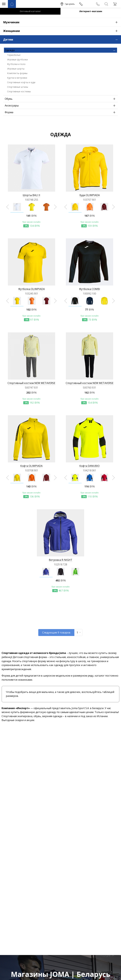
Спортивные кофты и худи (21, 82)
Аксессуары (61, 105)
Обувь (61, 99)
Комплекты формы (17, 73)
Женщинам (62, 31)
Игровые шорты (16, 69)
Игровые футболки (17, 60)
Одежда (61, 50)
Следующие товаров (56, 633)
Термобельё (14, 55)
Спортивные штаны (18, 87)
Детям (62, 39)
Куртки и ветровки (17, 78)
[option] (17, 207)
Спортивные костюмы (19, 91)
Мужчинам (62, 22)
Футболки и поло (16, 64)
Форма (61, 112)
